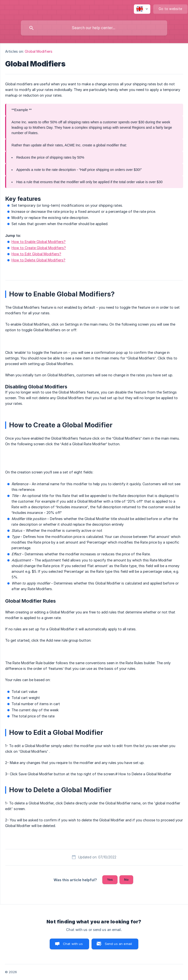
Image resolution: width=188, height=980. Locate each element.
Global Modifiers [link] (39, 51)
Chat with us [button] (73, 944)
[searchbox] (94, 28)
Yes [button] (110, 879)
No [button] (126, 879)
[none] (142, 9)
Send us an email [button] (118, 944)
